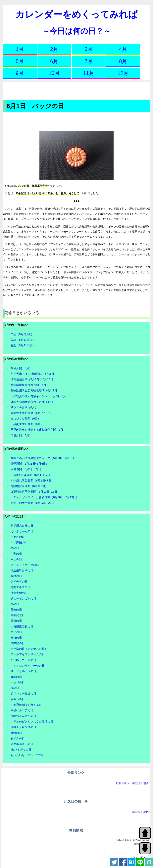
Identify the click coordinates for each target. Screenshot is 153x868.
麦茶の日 (16, 638)
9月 (20, 73)
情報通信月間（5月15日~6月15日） (33, 379)
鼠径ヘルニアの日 (22, 710)
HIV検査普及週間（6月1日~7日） (32, 475)
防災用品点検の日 (22, 526)
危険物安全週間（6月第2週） (29, 486)
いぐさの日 (18, 537)
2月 (54, 49)
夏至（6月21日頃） (23, 345)
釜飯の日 (16, 733)
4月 (123, 49)
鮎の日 (15, 548)
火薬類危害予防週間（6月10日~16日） (35, 492)
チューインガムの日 (23, 598)
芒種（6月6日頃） (22, 334)
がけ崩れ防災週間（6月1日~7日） (32, 481)
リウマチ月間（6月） (24, 407)
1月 (20, 49)
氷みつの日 (18, 699)
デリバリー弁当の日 (23, 693)
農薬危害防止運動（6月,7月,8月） (32, 413)
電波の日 (16, 610)
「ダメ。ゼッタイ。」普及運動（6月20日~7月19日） (45, 497)
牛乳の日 (16, 554)
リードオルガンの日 (23, 671)
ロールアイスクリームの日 (28, 654)
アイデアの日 (19, 582)
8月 (123, 61)
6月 (54, 61)
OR (145, 858)
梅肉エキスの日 (21, 587)
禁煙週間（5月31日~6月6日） (30, 464)
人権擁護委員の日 (22, 626)
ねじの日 (16, 632)
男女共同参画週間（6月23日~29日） (34, 503)
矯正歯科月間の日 (22, 570)
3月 (89, 49)
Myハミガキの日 (21, 750)
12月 (123, 73)
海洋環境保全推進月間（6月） (30, 385)
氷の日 (15, 604)
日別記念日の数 (140, 812)
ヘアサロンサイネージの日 (28, 666)
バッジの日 (18, 682)
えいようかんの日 (22, 531)
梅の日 (15, 688)
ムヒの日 (16, 559)
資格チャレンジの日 (23, 727)
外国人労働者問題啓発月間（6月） (33, 402)
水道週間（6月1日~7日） (27, 469)
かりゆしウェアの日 (23, 660)
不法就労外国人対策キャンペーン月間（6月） (40, 396)
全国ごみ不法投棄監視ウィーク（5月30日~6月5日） (44, 458)
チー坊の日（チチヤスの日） (29, 649)
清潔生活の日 (19, 593)
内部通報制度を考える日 (26, 705)
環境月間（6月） (21, 435)
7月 (89, 61)
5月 (20, 61)
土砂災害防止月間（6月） (27, 424)
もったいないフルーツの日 (28, 755)
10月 (54, 73)
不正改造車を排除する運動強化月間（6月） (38, 430)
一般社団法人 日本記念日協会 (131, 783)
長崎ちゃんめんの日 (23, 716)
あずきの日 (18, 738)
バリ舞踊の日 (19, 542)
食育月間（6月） (21, 368)
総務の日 (16, 576)
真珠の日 (16, 677)
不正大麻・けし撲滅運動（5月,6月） (34, 374)
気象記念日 (18, 615)
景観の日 (16, 621)
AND (137, 858)
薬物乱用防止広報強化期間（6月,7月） (35, 390)
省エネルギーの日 (22, 744)
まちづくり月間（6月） (26, 418)
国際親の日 (18, 643)
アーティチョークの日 (25, 565)
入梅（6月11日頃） (23, 340)
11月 (89, 73)
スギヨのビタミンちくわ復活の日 (32, 721)
